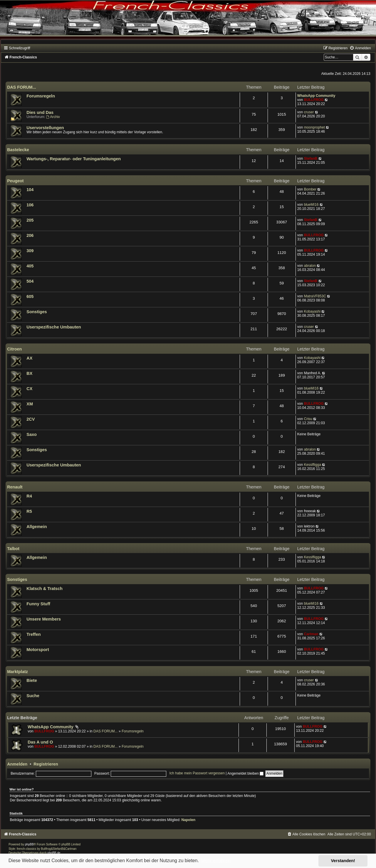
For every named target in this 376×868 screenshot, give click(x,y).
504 (30, 281)
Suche (33, 696)
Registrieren (46, 764)
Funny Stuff (38, 604)
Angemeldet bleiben (245, 773)
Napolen (188, 820)
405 (30, 266)
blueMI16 (311, 205)
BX (29, 373)
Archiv (53, 117)
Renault (15, 487)
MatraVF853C (315, 296)
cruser (309, 112)
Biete (32, 680)
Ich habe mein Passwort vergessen (197, 773)
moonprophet (314, 127)
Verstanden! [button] (343, 861)
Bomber (310, 189)
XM (30, 404)
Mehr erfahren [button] (216, 861)
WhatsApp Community (316, 96)
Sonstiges (37, 312)
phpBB (29, 844)
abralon (310, 266)
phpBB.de (54, 853)
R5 (29, 511)
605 (30, 296)
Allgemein (37, 527)
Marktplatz (17, 672)
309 (30, 251)
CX (29, 389)
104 (30, 190)
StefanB (311, 159)
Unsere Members (44, 619)
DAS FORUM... (22, 87)
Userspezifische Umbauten (54, 327)
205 (30, 220)
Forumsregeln (41, 96)
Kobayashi (312, 311)
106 (30, 205)
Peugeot (15, 181)
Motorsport (38, 650)
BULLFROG (314, 100)
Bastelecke (18, 150)
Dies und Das (40, 112)
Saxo (32, 434)
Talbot (13, 549)
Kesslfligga (313, 465)
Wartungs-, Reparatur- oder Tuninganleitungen (74, 159)
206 (30, 235)
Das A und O (40, 742)
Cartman (311, 634)
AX (29, 358)
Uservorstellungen (45, 128)
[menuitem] (360, 48)
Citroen (14, 349)
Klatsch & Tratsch (45, 589)
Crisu (308, 419)
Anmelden (17, 764)
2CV (31, 419)
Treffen (33, 634)
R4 (29, 496)
